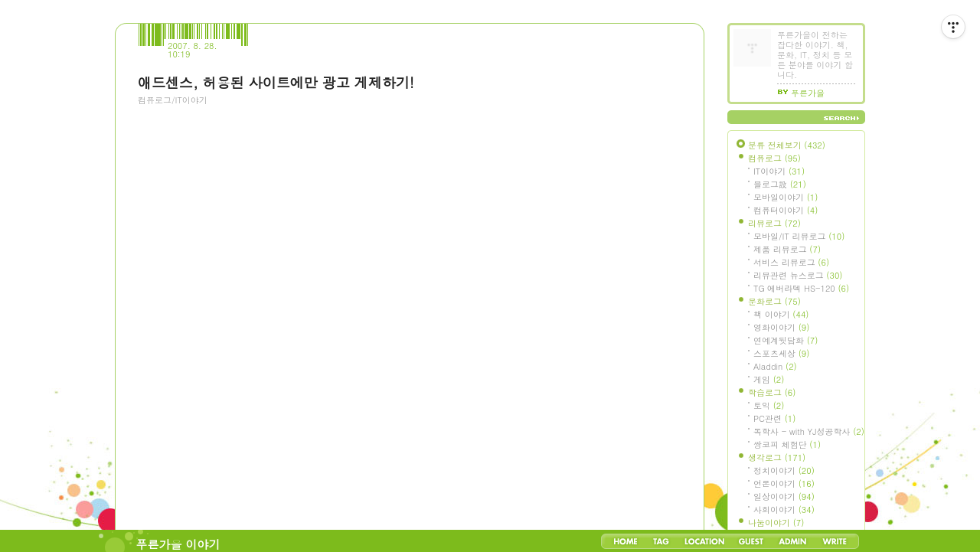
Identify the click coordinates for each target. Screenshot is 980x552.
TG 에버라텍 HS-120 (801, 288)
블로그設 (780, 184)
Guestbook (751, 541)
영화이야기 (781, 327)
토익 (769, 405)
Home (626, 541)
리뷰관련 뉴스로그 (798, 275)
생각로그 (777, 457)
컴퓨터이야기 (786, 210)
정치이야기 (784, 470)
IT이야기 (779, 171)
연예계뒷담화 (786, 340)
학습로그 (772, 392)
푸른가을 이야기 (178, 544)
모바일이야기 (786, 197)
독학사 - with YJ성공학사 (809, 431)
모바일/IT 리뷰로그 (799, 236)
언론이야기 (784, 483)
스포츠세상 (781, 353)
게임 (769, 379)
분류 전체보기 (787, 145)
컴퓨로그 (774, 158)
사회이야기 (784, 510)
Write (835, 541)
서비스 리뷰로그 (791, 262)
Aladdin (775, 366)
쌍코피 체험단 (787, 444)
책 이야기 (781, 314)
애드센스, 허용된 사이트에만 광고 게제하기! (276, 82)
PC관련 (774, 418)
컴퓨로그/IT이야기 (173, 100)
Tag (661, 541)
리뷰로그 (774, 223)
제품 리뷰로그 (787, 249)
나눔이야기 (776, 523)
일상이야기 (784, 496)
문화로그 (774, 301)
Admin (793, 541)
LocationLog (704, 541)
